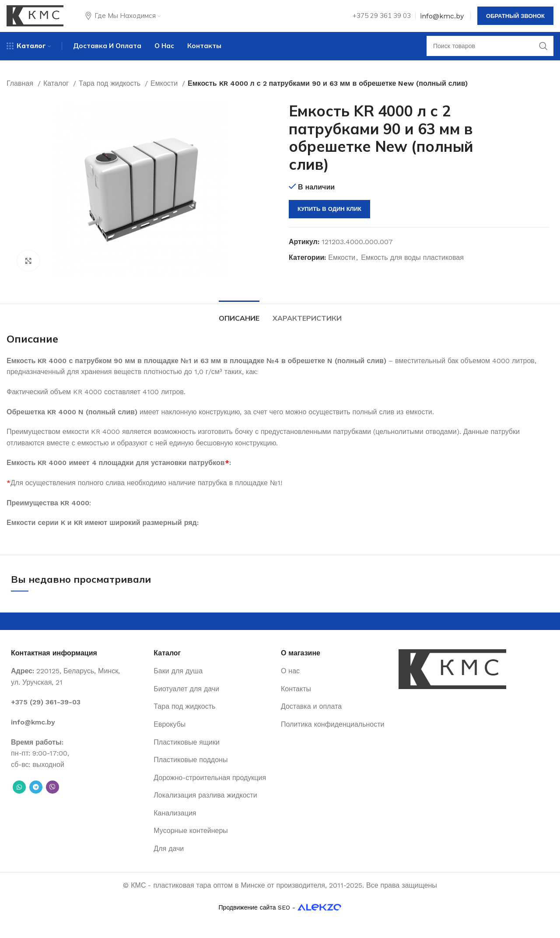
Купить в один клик (329, 219)
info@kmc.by (442, 19)
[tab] (239, 327)
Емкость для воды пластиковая (412, 267)
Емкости (165, 93)
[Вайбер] (52, 800)
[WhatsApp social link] (19, 800)
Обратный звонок (515, 19)
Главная (21, 93)
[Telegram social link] (36, 800)
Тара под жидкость (111, 93)
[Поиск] (490, 55)
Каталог (57, 93)
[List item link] (78, 715)
